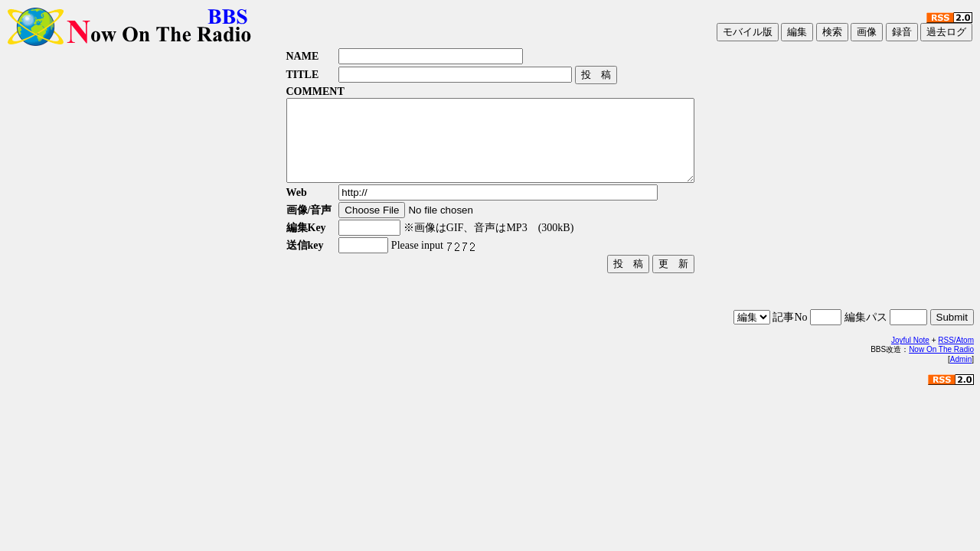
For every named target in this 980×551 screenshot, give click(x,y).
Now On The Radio (941, 365)
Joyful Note (910, 356)
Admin (961, 375)
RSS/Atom (956, 356)
